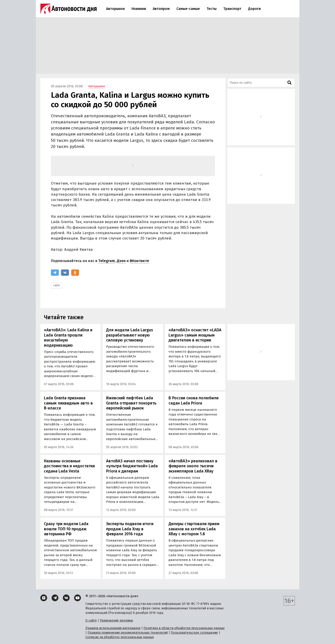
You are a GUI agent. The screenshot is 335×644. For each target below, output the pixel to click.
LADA (57, 285)
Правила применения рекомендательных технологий (128, 633)
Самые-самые (188, 9)
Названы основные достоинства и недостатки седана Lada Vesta (69, 466)
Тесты (212, 9)
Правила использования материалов (113, 628)
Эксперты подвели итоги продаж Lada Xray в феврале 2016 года (130, 529)
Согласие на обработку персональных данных (120, 637)
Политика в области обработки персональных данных (184, 628)
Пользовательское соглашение (194, 633)
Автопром (161, 9)
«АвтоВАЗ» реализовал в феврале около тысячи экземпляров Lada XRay (193, 466)
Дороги (254, 9)
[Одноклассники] (75, 273)
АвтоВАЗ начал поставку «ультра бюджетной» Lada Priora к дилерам (132, 466)
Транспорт (232, 9)
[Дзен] (44, 598)
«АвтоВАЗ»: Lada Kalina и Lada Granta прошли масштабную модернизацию (68, 338)
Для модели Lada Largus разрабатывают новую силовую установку (130, 335)
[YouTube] (77, 598)
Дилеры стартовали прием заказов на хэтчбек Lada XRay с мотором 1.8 (194, 529)
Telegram (107, 261)
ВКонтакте (139, 261)
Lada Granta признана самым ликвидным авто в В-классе (68, 403)
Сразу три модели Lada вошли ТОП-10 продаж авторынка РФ (66, 529)
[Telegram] (55, 273)
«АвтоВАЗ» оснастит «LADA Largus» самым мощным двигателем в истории (195, 335)
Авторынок (115, 9)
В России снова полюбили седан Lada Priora (194, 401)
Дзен (121, 261)
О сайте (91, 620)
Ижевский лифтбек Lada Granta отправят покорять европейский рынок (131, 403)
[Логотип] (68, 9)
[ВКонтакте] (65, 273)
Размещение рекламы (116, 620)
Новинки (139, 9)
